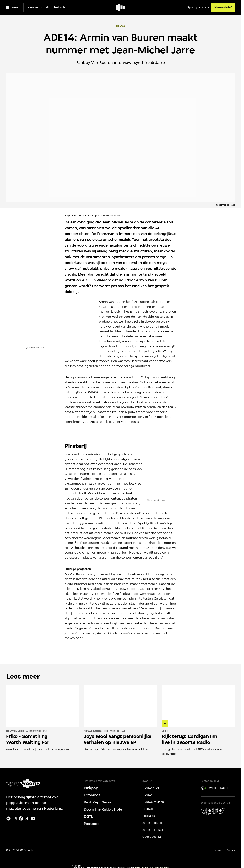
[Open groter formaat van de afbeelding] (60, 323)
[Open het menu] (13, 7)
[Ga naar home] (121, 7)
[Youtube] (33, 819)
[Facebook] (21, 819)
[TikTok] (27, 819)
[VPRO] (213, 811)
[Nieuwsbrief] (223, 7)
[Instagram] (15, 819)
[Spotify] (8, 819)
